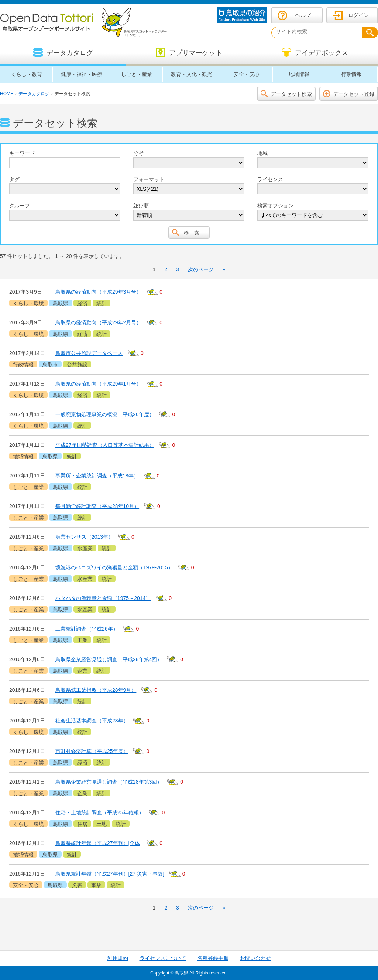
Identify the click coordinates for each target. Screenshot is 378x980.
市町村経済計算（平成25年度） (92, 751)
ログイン (358, 15)
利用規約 (118, 958)
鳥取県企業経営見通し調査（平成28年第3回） (109, 782)
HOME (7, 94)
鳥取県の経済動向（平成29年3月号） (98, 292)
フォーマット (149, 179)
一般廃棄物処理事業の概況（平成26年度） (105, 414)
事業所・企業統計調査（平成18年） (97, 476)
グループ (20, 206)
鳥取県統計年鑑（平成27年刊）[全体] (98, 843)
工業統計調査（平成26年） (87, 629)
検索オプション (275, 206)
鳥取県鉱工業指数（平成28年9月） (96, 690)
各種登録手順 (213, 958)
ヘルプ (303, 15)
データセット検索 (291, 94)
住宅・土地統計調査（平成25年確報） (100, 812)
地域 (262, 153)
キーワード (22, 153)
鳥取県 (182, 973)
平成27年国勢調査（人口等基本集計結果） (105, 445)
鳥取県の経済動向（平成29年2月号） (98, 322)
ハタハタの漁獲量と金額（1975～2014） (103, 598)
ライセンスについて (163, 958)
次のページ (201, 269)
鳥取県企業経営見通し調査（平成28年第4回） (109, 659)
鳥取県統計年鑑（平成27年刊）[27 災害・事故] (110, 874)
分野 (138, 153)
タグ (14, 179)
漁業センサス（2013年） (84, 537)
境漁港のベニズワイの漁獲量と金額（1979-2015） (114, 567)
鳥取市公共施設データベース (89, 353)
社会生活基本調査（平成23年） (92, 721)
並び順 (141, 206)
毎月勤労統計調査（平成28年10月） (97, 506)
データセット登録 (354, 94)
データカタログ (34, 94)
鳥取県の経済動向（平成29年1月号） (98, 384)
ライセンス (270, 179)
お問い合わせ (255, 958)
